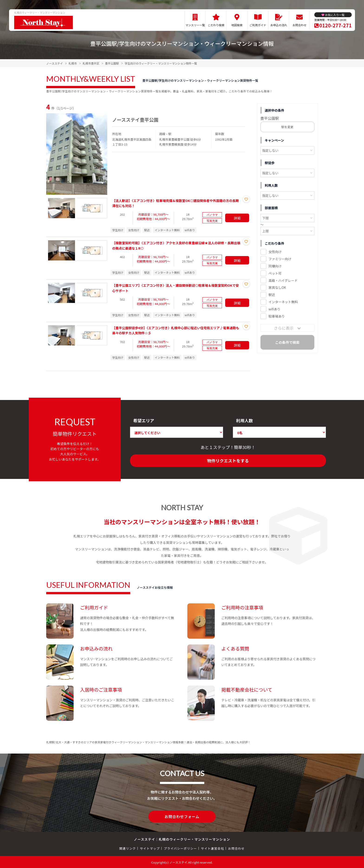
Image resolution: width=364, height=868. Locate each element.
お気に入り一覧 (335, 15)
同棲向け (275, 266)
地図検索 (237, 25)
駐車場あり (277, 316)
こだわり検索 (216, 25)
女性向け (275, 252)
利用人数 (244, 420)
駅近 (272, 295)
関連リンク (128, 848)
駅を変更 (287, 127)
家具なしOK (277, 287)
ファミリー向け (280, 259)
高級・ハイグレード (283, 280)
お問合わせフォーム (182, 816)
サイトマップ (150, 848)
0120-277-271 (335, 25)
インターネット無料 (283, 302)
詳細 (237, 218)
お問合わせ (299, 25)
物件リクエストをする (228, 461)
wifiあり (275, 309)
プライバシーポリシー (180, 848)
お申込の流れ (279, 25)
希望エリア (144, 420)
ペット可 (275, 273)
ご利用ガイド (258, 25)
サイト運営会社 (212, 848)
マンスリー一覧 (195, 25)
